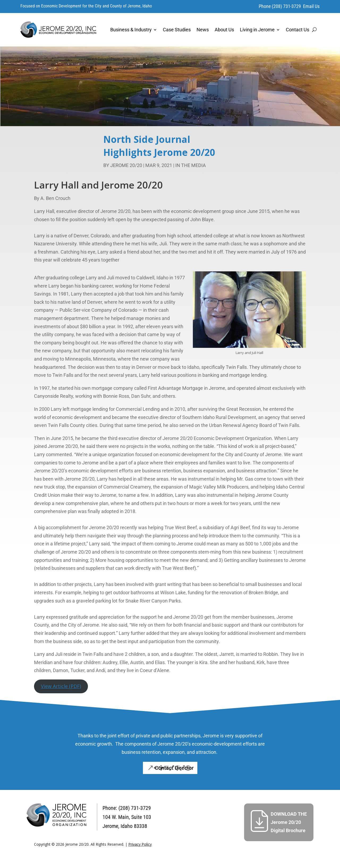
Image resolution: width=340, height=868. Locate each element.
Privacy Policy (140, 844)
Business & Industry (131, 30)
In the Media (191, 165)
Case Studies (177, 30)
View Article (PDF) (61, 686)
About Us (224, 30)
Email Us (311, 6)
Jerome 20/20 (126, 165)
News (203, 30)
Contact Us (297, 30)
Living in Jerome (257, 30)
